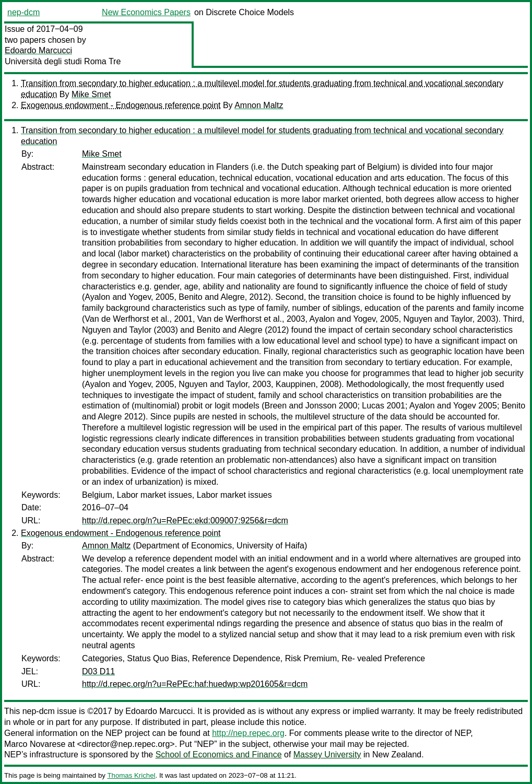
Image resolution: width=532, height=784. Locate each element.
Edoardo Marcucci (38, 50)
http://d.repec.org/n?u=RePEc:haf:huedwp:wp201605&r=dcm (195, 684)
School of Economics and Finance (219, 754)
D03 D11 (98, 671)
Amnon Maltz (259, 105)
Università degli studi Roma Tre (63, 61)
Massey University (327, 754)
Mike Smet (91, 94)
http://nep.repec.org (248, 733)
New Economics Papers (146, 12)
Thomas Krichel (131, 775)
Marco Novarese (35, 744)
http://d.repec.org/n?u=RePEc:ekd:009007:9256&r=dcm (185, 520)
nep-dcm (23, 12)
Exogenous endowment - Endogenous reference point (121, 105)
